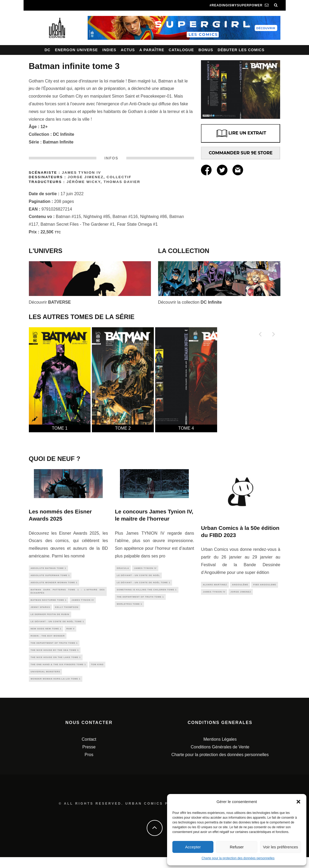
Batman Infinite (58, 142)
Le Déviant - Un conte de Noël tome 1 (57, 627)
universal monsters (46, 681)
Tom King (97, 673)
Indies (109, 50)
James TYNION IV (82, 173)
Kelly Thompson (67, 611)
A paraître (152, 50)
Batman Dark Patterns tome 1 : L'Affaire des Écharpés (68, 594)
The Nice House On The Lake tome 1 (56, 666)
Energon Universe (76, 50)
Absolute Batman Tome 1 (48, 568)
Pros (89, 765)
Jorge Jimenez (86, 177)
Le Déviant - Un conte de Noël (138, 576)
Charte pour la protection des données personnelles (238, 858)
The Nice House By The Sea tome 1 (55, 658)
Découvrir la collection (190, 302)
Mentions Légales (220, 750)
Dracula (123, 568)
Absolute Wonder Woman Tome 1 (54, 584)
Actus (128, 50)
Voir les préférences (281, 847)
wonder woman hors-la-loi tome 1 (56, 689)
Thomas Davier (122, 182)
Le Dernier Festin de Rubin (50, 619)
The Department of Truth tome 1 (54, 650)
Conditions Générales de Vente (220, 758)
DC (47, 50)
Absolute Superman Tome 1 (50, 576)
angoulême (240, 585)
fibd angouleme (265, 585)
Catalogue (181, 50)
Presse (89, 758)
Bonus (206, 50)
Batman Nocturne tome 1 (49, 603)
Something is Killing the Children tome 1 (147, 592)
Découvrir (50, 302)
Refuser (237, 847)
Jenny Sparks (41, 611)
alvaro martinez (215, 585)
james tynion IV (83, 603)
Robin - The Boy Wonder (48, 642)
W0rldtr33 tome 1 (129, 607)
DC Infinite (64, 134)
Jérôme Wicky (83, 182)
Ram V (71, 634)
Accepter (193, 847)
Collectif (119, 177)
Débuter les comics (241, 50)
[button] (298, 802)
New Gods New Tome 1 (46, 634)
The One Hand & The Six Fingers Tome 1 (58, 673)
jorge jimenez (241, 593)
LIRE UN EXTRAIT (241, 133)
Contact (89, 750)
